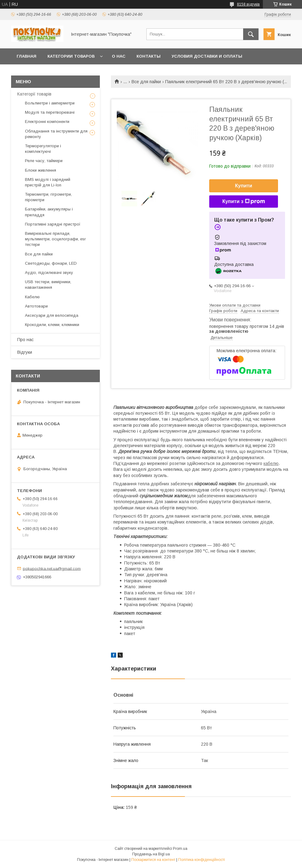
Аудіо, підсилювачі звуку (49, 273)
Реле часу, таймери (44, 161)
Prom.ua (180, 849)
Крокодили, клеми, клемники (52, 325)
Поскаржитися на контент (153, 860)
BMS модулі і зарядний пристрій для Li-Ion (48, 182)
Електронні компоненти (47, 122)
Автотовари (36, 306)
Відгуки (25, 352)
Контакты (149, 56)
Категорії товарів (34, 94)
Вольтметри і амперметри (50, 103)
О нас (119, 56)
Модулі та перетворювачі (50, 112)
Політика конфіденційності (202, 860)
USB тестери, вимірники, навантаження (48, 285)
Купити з (243, 202)
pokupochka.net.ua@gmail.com (52, 568)
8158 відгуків (248, 4)
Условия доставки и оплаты (207, 56)
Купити (244, 186)
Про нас (25, 340)
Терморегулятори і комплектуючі (43, 149)
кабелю (271, 463)
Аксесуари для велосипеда (52, 315)
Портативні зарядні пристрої (53, 224)
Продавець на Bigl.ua (151, 854)
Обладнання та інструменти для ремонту (56, 134)
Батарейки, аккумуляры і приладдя (49, 212)
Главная (27, 56)
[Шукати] (251, 34)
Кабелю (32, 297)
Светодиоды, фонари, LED (51, 263)
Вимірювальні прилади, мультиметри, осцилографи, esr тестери (55, 239)
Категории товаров (71, 56)
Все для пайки (146, 82)
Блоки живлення (41, 170)
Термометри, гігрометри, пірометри (48, 197)
